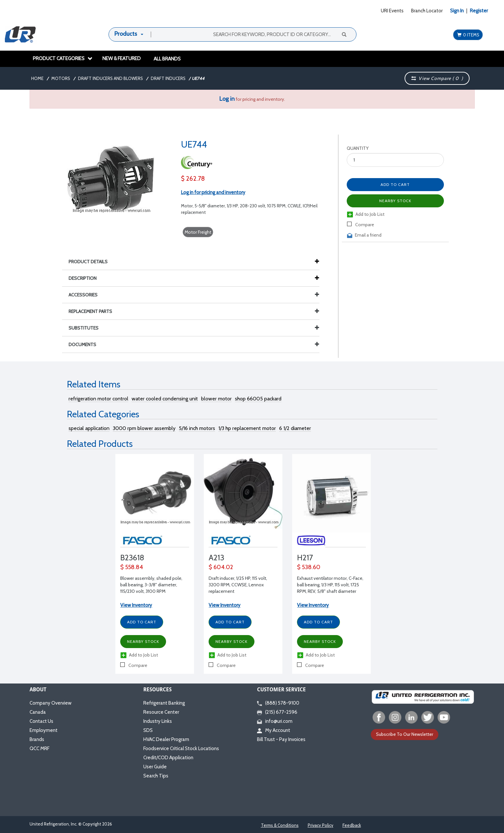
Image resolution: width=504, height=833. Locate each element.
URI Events (392, 11)
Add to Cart (395, 184)
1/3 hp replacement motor (247, 428)
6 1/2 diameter (295, 428)
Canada (38, 712)
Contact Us (41, 721)
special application (89, 428)
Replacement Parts (194, 311)
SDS (148, 730)
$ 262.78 (193, 179)
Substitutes (194, 328)
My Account (274, 730)
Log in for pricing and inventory (213, 192)
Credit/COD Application (168, 758)
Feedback (352, 825)
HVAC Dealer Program (166, 739)
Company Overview (51, 703)
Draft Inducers (168, 78)
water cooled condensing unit (165, 399)
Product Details (91, 262)
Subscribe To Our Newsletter (405, 734)
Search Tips (156, 776)
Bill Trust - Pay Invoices (281, 739)
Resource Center (161, 712)
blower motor (216, 399)
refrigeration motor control (98, 399)
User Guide (155, 767)
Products (126, 34)
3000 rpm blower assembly (144, 428)
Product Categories (63, 59)
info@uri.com (275, 721)
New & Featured (122, 59)
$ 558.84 (132, 567)
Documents (194, 345)
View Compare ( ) (437, 78)
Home (37, 78)
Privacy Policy (321, 825)
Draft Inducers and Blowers (110, 78)
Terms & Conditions (280, 825)
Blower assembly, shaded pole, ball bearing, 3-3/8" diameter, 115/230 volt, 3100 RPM (151, 585)
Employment (44, 730)
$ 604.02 (221, 567)
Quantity (358, 148)
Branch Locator (427, 11)
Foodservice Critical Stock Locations (181, 748)
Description (86, 278)
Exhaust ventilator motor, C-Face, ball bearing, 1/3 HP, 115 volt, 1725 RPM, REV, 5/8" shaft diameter (330, 585)
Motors (61, 78)
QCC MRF (39, 748)
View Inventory (136, 605)
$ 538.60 (309, 567)
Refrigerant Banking (164, 703)
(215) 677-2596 (277, 712)
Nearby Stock (395, 201)
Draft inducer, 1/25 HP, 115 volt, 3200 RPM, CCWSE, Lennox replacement (238, 585)
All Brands (167, 59)
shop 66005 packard (258, 399)
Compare (361, 225)
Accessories (194, 295)
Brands (37, 739)
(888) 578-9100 (278, 703)
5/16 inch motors (197, 428)
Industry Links (158, 721)
